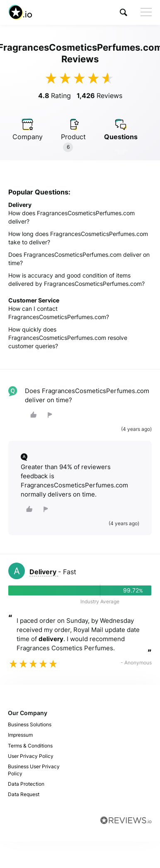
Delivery (44, 572)
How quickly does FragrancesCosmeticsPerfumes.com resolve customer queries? (68, 338)
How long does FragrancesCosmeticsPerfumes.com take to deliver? (78, 238)
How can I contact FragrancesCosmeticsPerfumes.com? (59, 313)
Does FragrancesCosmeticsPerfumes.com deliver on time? (79, 259)
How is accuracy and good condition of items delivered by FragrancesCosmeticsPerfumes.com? (76, 279)
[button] (124, 12)
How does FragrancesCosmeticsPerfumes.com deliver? (72, 217)
